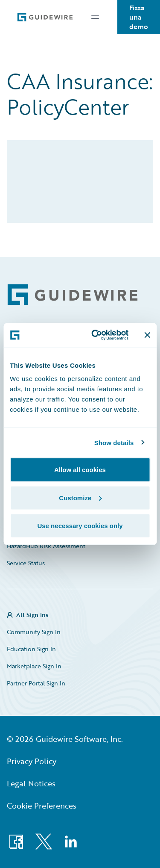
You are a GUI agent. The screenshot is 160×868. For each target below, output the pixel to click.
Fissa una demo (139, 17)
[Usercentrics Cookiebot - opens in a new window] (95, 335)
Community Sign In (34, 632)
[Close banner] (147, 335)
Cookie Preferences (42, 806)
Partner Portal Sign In (36, 683)
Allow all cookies (80, 470)
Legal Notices (31, 783)
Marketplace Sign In (34, 666)
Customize (80, 497)
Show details (114, 442)
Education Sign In (31, 649)
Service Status (26, 563)
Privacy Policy (32, 761)
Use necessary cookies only (80, 526)
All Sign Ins (32, 615)
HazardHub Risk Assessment (46, 546)
